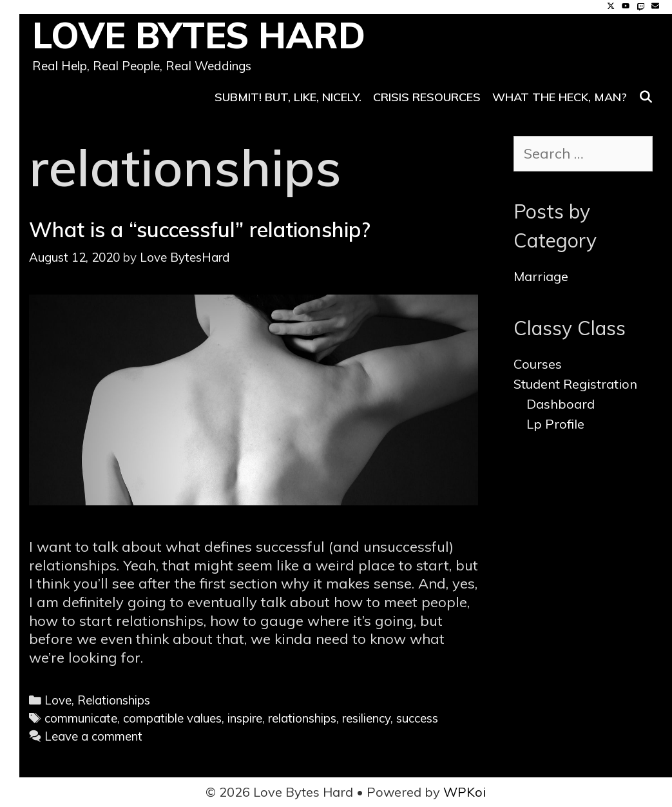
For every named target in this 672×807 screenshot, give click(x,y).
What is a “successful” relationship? (200, 229)
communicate (81, 718)
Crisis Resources (427, 97)
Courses (538, 364)
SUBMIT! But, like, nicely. (288, 97)
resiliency (366, 718)
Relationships (114, 700)
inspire (245, 718)
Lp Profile (555, 424)
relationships (302, 718)
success (417, 718)
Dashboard (561, 404)
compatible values (172, 718)
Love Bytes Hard (199, 35)
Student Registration (575, 384)
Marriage (541, 276)
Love (58, 700)
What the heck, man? (560, 97)
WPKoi (465, 792)
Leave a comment (93, 736)
